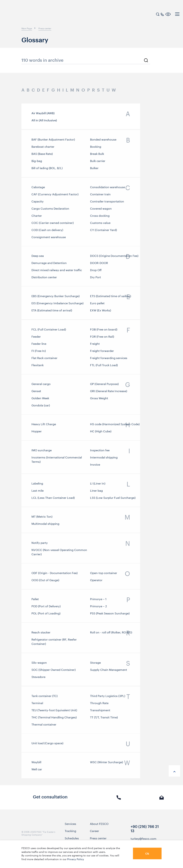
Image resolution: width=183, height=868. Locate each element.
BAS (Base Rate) (42, 155)
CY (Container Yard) (103, 233)
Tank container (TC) (44, 698)
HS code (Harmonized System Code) (115, 425)
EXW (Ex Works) (101, 311)
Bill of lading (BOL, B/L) (47, 170)
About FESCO (99, 825)
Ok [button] (147, 853)
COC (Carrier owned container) (53, 225)
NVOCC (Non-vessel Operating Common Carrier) (59, 553)
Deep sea (38, 257)
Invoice (95, 466)
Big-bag (37, 163)
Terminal (37, 705)
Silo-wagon (39, 664)
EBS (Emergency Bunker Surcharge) (55, 297)
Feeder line (39, 346)
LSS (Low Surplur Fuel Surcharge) (113, 499)
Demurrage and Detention (49, 264)
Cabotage (38, 190)
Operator (96, 581)
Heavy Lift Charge (44, 425)
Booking (96, 148)
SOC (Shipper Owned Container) (54, 671)
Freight (95, 346)
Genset (36, 392)
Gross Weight (99, 400)
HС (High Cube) (101, 432)
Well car (37, 770)
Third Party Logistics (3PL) (108, 698)
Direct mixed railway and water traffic (57, 271)
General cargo (41, 385)
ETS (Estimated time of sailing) (111, 297)
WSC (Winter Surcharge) (107, 763)
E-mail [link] (162, 800)
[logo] (26, 15)
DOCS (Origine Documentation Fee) (114, 257)
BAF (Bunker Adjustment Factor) (53, 141)
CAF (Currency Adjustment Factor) (55, 197)
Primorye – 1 (98, 600)
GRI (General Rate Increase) (109, 392)
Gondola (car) (41, 407)
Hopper (37, 432)
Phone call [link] (119, 800)
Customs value (100, 225)
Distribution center (44, 279)
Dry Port (96, 279)
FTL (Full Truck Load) (104, 367)
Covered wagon (101, 211)
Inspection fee (100, 451)
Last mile (38, 492)
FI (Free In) (39, 353)
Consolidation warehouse (107, 190)
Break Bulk (97, 155)
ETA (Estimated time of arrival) (52, 311)
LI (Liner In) (98, 485)
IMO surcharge (42, 451)
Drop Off (96, 271)
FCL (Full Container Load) (49, 331)
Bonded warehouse (103, 141)
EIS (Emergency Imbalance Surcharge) (57, 304)
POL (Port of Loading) (46, 614)
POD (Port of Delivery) (46, 607)
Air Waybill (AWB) (43, 113)
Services (70, 825)
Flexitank (38, 367)
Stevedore (38, 678)
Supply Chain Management (109, 671)
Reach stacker (41, 633)
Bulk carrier (98, 163)
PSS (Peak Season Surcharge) (110, 614)
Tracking (70, 832)
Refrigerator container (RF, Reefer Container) (54, 642)
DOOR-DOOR (99, 264)
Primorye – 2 (98, 607)
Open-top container (104, 574)
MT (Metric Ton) (42, 517)
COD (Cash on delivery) (47, 233)
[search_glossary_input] (86, 60)
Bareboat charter (43, 148)
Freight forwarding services (109, 360)
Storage (95, 664)
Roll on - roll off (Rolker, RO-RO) (111, 633)
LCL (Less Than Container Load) (53, 499)
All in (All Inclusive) (44, 120)
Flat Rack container (44, 360)
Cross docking (100, 218)
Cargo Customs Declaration (50, 211)
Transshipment (100, 712)
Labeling (37, 485)
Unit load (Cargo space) (47, 744)
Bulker (94, 170)
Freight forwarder (102, 353)
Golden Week (40, 400)
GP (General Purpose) (104, 385)
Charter (37, 218)
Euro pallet (97, 304)
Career (94, 832)
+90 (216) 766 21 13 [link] (145, 830)
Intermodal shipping (104, 458)
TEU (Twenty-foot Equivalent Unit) (54, 712)
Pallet (35, 600)
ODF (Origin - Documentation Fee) (55, 574)
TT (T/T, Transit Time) (104, 719)
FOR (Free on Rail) (102, 339)
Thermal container (44, 726)
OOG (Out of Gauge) (45, 581)
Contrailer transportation (107, 204)
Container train (100, 197)
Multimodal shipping (45, 524)
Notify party (40, 544)
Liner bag (96, 492)
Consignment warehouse (49, 240)
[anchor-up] (174, 771)
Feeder (36, 339)
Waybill (36, 763)
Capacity (38, 204)
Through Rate (99, 705)
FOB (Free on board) (104, 331)
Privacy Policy (76, 859)
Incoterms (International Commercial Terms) (57, 461)
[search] (158, 14)
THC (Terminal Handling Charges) (54, 719)
